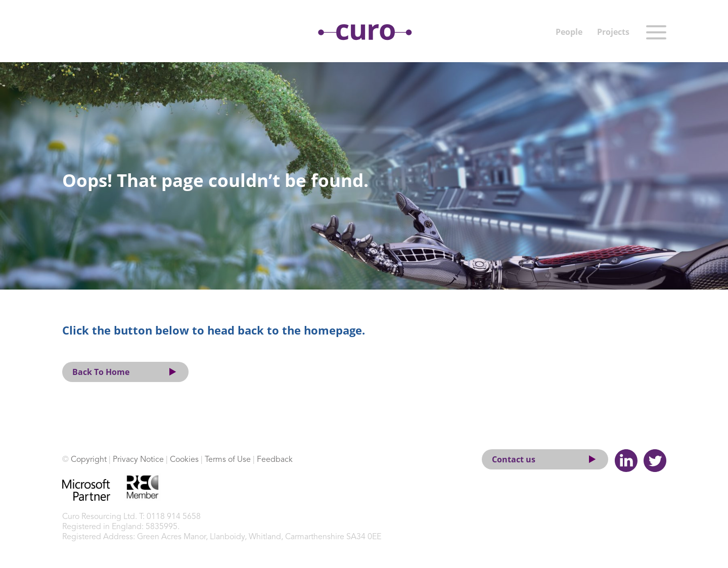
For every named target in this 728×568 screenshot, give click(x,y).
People (569, 32)
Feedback (275, 460)
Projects (613, 32)
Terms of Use (228, 460)
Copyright (89, 460)
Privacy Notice (138, 460)
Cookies (184, 460)
